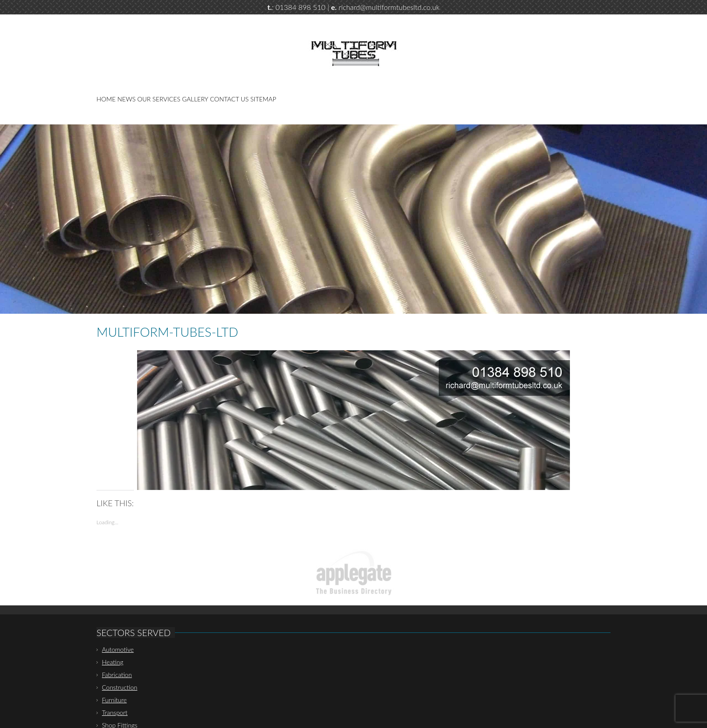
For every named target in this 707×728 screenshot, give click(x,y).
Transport (115, 712)
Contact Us (230, 99)
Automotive (118, 649)
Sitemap (263, 99)
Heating (112, 662)
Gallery (195, 99)
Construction (120, 687)
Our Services (159, 99)
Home (106, 99)
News (126, 99)
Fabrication (117, 675)
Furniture (114, 700)
